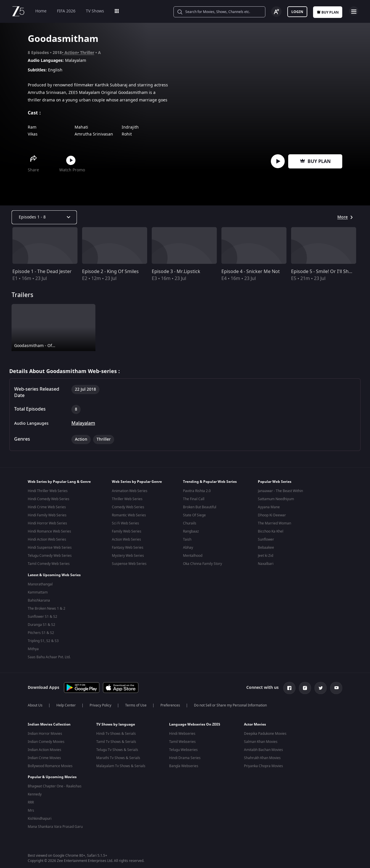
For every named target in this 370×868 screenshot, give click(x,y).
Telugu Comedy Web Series (50, 556)
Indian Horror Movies (45, 731)
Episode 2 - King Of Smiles (110, 272)
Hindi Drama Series (185, 756)
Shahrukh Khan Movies (262, 756)
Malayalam (83, 423)
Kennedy (35, 788)
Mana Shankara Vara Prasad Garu (55, 820)
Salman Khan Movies (261, 739)
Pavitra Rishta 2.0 (197, 491)
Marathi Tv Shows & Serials (118, 756)
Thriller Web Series (127, 499)
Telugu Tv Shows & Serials (117, 748)
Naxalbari (266, 564)
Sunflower (266, 539)
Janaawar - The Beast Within (280, 491)
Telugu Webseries (183, 748)
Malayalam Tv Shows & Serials (121, 764)
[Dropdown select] (44, 217)
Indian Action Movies (45, 748)
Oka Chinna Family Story (202, 564)
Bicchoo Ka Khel (271, 531)
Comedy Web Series (128, 507)
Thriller (87, 53)
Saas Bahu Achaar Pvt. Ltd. (49, 656)
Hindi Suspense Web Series (50, 548)
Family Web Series (127, 531)
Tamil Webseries (182, 739)
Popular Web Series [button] (275, 482)
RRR (31, 796)
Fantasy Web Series (128, 548)
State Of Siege (194, 515)
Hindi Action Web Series (47, 539)
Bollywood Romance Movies (50, 764)
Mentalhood (193, 556)
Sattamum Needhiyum (276, 499)
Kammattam (38, 591)
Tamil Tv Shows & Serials (116, 739)
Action (71, 53)
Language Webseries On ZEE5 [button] (195, 722)
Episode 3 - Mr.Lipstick (176, 272)
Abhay (188, 548)
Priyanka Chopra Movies (263, 764)
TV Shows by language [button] (116, 722)
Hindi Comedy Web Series (49, 499)
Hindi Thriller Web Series (48, 491)
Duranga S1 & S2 (41, 624)
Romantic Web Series (129, 515)
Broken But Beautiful (200, 507)
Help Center (66, 703)
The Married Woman (274, 523)
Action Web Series (126, 539)
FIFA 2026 (66, 11)
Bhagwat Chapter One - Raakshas (55, 780)
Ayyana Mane (269, 507)
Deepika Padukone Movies (265, 731)
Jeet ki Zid (266, 556)
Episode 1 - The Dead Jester (42, 272)
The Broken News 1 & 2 (47, 607)
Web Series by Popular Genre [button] (137, 482)
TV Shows (95, 11)
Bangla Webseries (184, 764)
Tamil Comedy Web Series (49, 564)
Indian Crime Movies (44, 756)
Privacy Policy (100, 703)
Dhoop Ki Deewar (272, 515)
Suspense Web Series (129, 564)
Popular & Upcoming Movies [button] (52, 771)
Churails (190, 523)
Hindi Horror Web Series (47, 523)
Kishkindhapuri (40, 812)
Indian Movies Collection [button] (49, 722)
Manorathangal (40, 583)
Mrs (31, 804)
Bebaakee (266, 548)
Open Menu (354, 11)
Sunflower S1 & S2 (42, 615)
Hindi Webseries (182, 731)
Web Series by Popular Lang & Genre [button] (59, 482)
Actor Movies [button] (255, 722)
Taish (187, 539)
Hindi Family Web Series (47, 515)
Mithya (33, 648)
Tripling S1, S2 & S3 (43, 640)
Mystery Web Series (128, 556)
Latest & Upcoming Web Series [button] (54, 574)
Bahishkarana (39, 599)
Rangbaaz (191, 531)
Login (297, 12)
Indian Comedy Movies (46, 739)
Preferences (170, 703)
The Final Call (194, 499)
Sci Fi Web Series (125, 523)
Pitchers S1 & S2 (41, 632)
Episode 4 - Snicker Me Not (251, 272)
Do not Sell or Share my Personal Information (230, 703)
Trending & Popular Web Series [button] (210, 482)
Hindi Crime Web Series (47, 507)
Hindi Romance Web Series (49, 531)
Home (41, 11)
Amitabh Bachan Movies (263, 748)
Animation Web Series (130, 491)
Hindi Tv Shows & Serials (116, 731)
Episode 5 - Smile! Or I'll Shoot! (324, 272)
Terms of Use (136, 703)
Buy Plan (315, 162)
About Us (35, 703)
